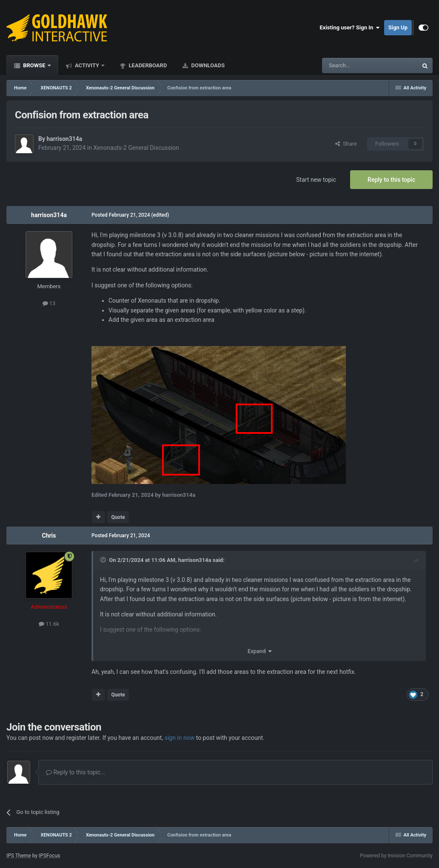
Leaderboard (147, 65)
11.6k (49, 624)
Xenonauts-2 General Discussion (136, 148)
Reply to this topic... (76, 772)
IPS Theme (19, 856)
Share (346, 144)
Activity (87, 65)
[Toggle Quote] (104, 560)
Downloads (207, 65)
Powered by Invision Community (396, 856)
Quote (118, 517)
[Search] (350, 66)
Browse (34, 65)
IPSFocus (49, 856)
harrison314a (64, 139)
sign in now (180, 738)
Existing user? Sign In (350, 28)
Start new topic (316, 180)
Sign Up (398, 27)
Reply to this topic (391, 180)
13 (49, 303)
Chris (49, 536)
